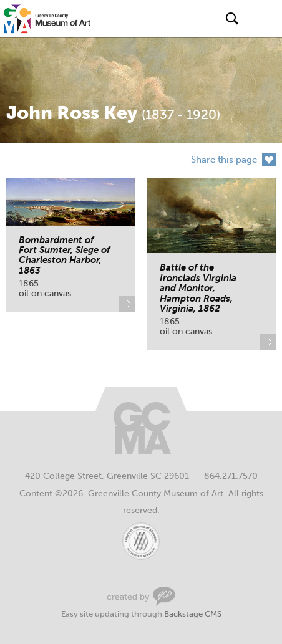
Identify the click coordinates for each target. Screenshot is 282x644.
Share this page (224, 160)
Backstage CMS (193, 614)
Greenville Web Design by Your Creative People (141, 596)
